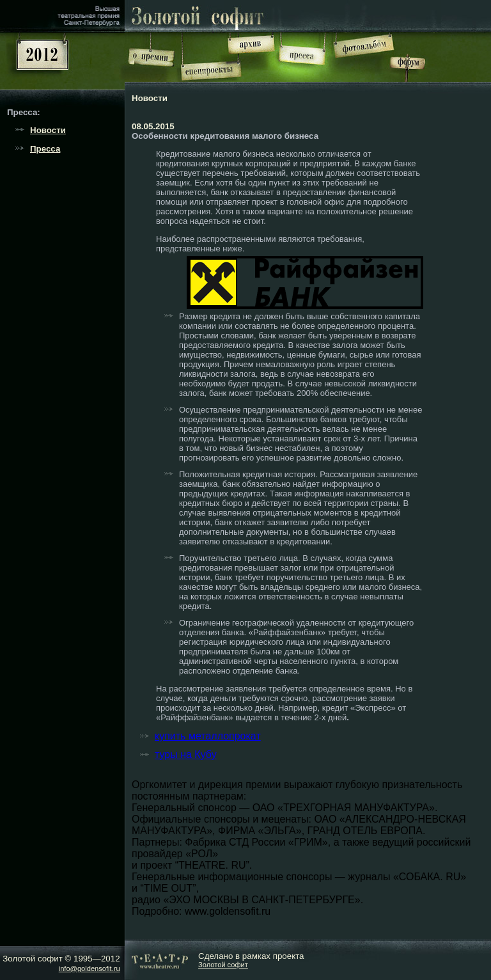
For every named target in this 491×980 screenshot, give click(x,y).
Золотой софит (223, 965)
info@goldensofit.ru (90, 968)
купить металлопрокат (208, 736)
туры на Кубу (186, 755)
